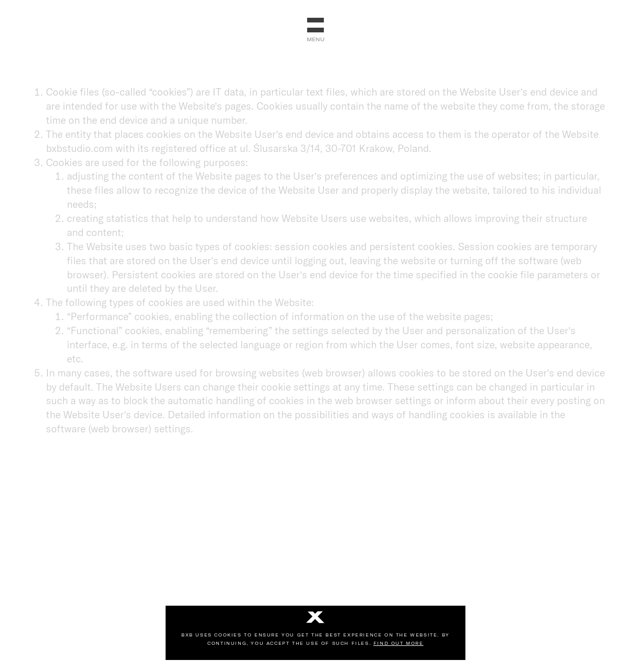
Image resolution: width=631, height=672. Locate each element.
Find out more (399, 643)
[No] (315, 618)
